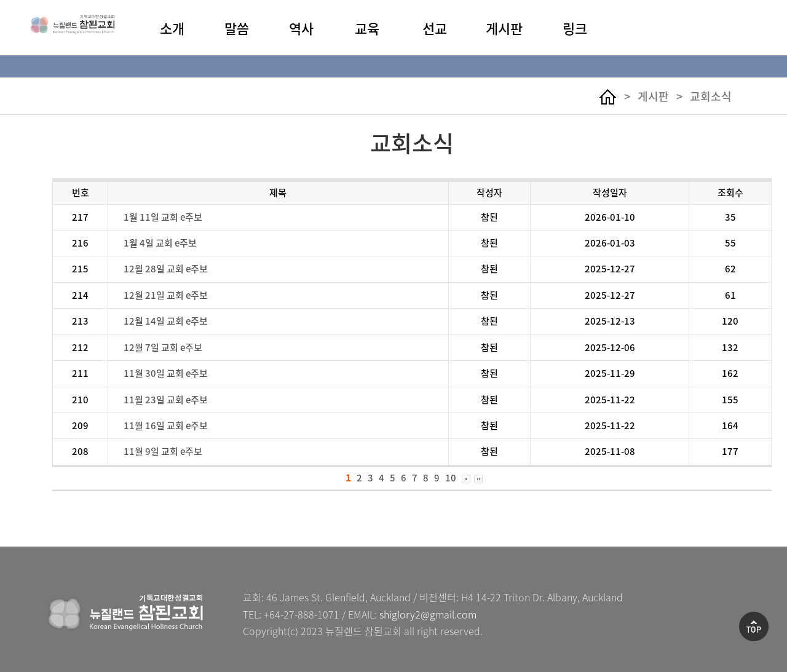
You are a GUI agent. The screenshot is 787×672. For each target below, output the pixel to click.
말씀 (237, 28)
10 (451, 478)
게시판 (504, 28)
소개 (172, 28)
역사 (301, 28)
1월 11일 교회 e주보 (163, 217)
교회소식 (711, 97)
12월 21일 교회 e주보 (166, 295)
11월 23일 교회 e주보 (166, 400)
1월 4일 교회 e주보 (160, 243)
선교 (435, 28)
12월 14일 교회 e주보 (166, 321)
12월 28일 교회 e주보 (166, 269)
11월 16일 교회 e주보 (166, 425)
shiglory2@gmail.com (428, 614)
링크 (575, 28)
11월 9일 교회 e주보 (163, 451)
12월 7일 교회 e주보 (163, 347)
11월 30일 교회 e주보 (166, 373)
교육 (367, 28)
